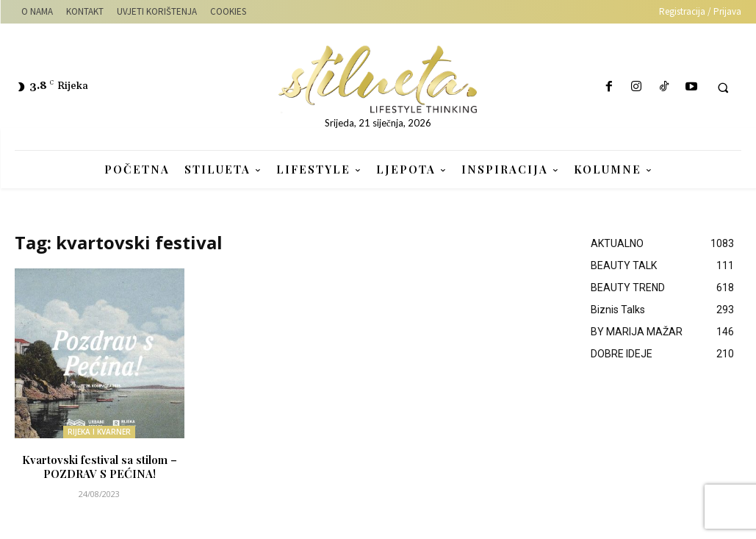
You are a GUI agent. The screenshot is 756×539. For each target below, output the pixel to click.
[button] (723, 88)
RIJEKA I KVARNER (99, 432)
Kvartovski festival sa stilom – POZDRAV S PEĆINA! (100, 465)
